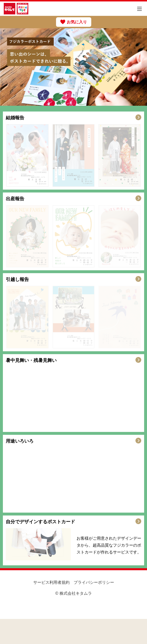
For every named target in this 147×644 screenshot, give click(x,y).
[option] (73, 67)
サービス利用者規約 (51, 582)
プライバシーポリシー (94, 582)
